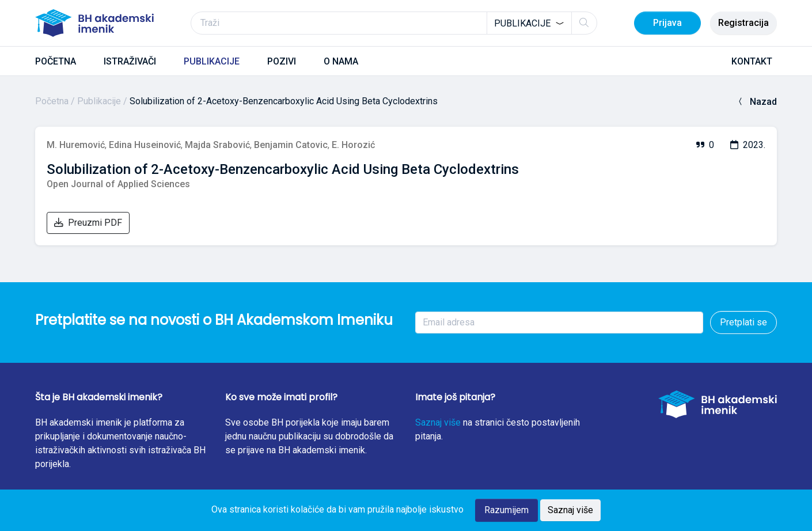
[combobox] (529, 23)
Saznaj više (438, 422)
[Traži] (394, 23)
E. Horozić (353, 145)
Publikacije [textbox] (522, 23)
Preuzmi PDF (88, 223)
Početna (52, 101)
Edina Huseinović (145, 145)
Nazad (756, 102)
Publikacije (99, 101)
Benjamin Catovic (291, 145)
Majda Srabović (217, 145)
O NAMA (341, 61)
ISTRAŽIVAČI (130, 61)
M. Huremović (76, 145)
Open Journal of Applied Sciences (118, 184)
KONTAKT (752, 61)
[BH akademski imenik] (94, 23)
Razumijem (506, 510)
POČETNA (56, 61)
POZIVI (282, 61)
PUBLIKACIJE (212, 61)
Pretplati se (743, 322)
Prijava (667, 23)
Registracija (743, 23)
